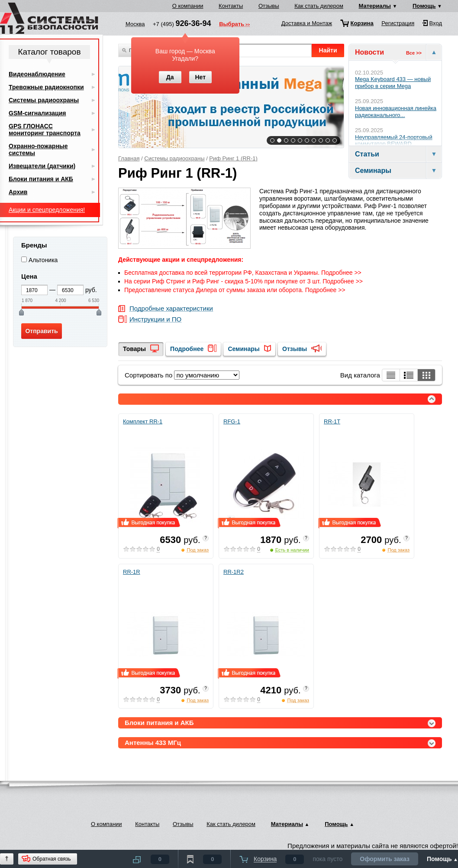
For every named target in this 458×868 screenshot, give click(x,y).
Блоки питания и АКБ (41, 179)
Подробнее (187, 349)
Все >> (414, 53)
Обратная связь (52, 859)
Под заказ (198, 550)
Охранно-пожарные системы (38, 150)
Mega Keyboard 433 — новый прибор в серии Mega (393, 83)
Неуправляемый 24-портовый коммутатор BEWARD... (394, 141)
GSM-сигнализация (37, 113)
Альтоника (43, 260)
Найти (328, 50)
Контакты (231, 6)
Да (170, 77)
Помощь (424, 6)
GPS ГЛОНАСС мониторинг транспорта (45, 130)
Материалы (375, 6)
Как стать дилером (319, 6)
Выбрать (232, 25)
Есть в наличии (292, 550)
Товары (134, 349)
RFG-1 (232, 421)
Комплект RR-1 (143, 421)
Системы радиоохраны (174, 158)
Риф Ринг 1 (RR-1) (233, 158)
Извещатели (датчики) (42, 166)
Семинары (244, 349)
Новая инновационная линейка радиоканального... (396, 112)
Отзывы (269, 6)
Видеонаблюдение (37, 74)
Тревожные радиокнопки (46, 87)
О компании (188, 6)
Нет (200, 77)
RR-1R (132, 572)
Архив (18, 192)
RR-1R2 (234, 572)
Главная (129, 158)
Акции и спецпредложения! (47, 210)
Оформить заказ (385, 859)
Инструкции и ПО (155, 320)
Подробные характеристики (171, 309)
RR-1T (332, 421)
